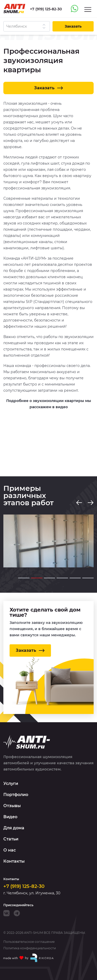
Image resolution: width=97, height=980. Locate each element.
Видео (10, 817)
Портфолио (16, 795)
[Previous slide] (79, 503)
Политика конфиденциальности (30, 948)
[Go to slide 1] (24, 578)
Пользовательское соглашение (29, 942)
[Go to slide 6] (88, 578)
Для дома (14, 828)
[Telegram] (17, 913)
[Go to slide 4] (62, 578)
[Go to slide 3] (50, 578)
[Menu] (88, 9)
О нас (10, 850)
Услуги (11, 784)
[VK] (6, 913)
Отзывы (12, 806)
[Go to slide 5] (75, 578)
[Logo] (14, 9)
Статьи (11, 839)
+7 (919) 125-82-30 (24, 886)
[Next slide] (91, 503)
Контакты (14, 861)
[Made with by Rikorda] (29, 958)
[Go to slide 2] (37, 578)
